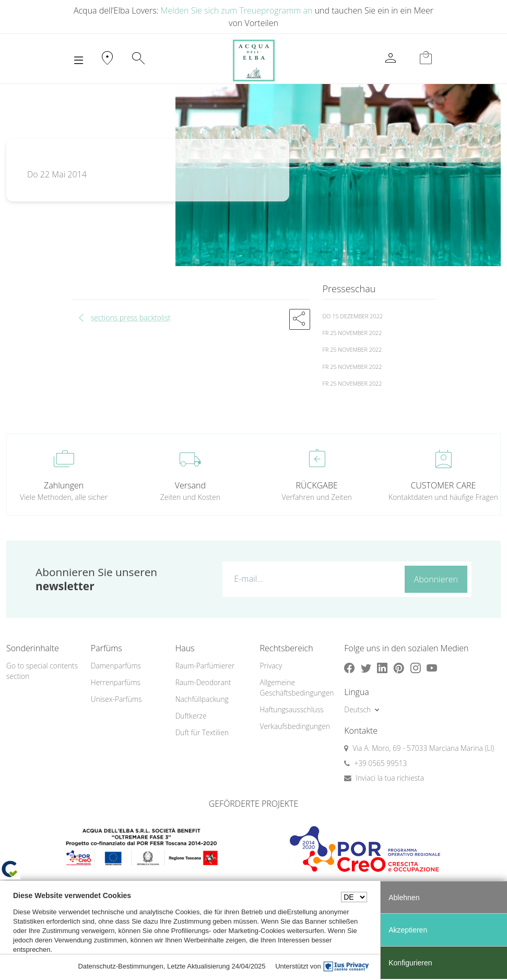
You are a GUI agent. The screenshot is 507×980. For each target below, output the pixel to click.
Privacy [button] (271, 666)
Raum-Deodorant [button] (203, 682)
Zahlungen (64, 485)
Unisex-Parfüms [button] (116, 699)
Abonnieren (436, 579)
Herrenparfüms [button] (116, 682)
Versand (190, 485)
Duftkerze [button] (191, 716)
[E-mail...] (311, 579)
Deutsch (357, 709)
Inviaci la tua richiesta (390, 778)
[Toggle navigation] (79, 61)
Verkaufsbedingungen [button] (294, 726)
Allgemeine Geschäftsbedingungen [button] (296, 688)
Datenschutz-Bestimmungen (120, 966)
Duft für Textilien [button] (202, 732)
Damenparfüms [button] (116, 666)
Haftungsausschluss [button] (291, 709)
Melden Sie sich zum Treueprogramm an (237, 10)
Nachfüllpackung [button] (202, 699)
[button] (300, 319)
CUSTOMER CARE (443, 485)
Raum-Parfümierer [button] (205, 666)
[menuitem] (127, 666)
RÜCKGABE (316, 485)
